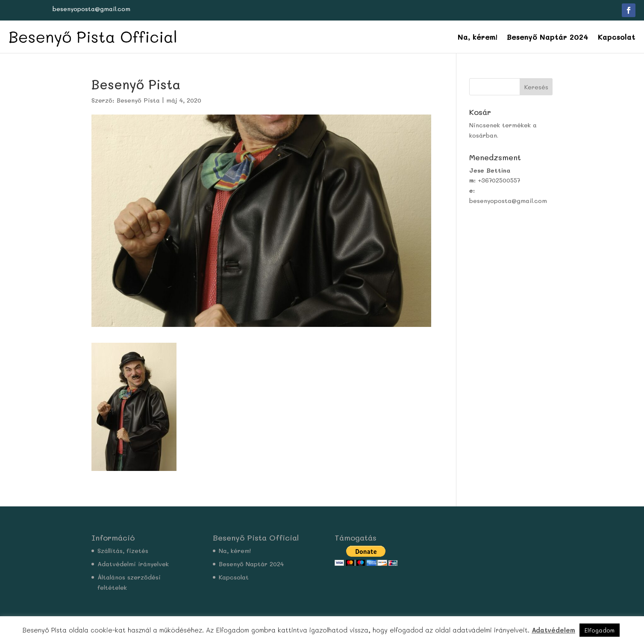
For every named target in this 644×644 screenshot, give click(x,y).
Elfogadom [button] (600, 630)
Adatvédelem (553, 630)
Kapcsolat (617, 37)
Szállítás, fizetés (123, 551)
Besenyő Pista (138, 100)
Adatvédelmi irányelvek (133, 564)
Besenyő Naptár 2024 (548, 37)
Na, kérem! (478, 37)
